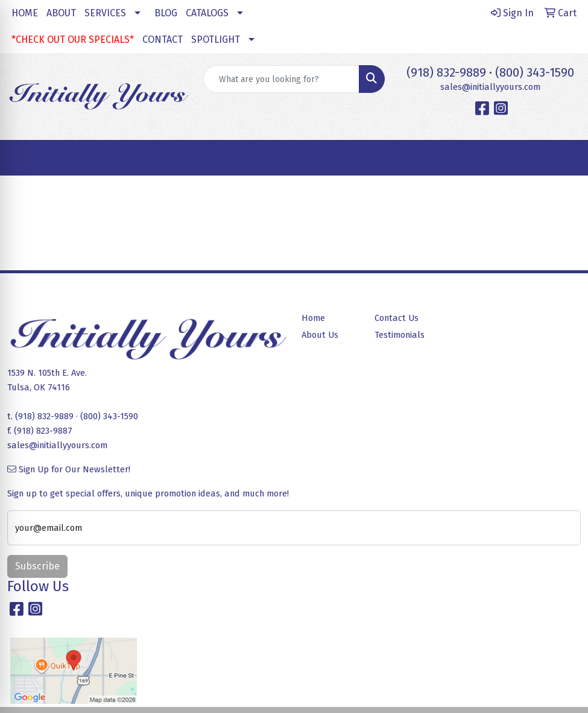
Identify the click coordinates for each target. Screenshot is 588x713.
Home (313, 318)
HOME (25, 13)
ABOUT (61, 13)
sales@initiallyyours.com (490, 87)
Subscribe (37, 566)
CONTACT (163, 40)
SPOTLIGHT (216, 40)
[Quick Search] (281, 79)
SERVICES (105, 13)
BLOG (166, 13)
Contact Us (397, 318)
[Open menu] (564, 158)
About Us (320, 335)
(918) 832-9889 (446, 72)
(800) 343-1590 (535, 72)
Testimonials (400, 335)
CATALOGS (207, 13)
